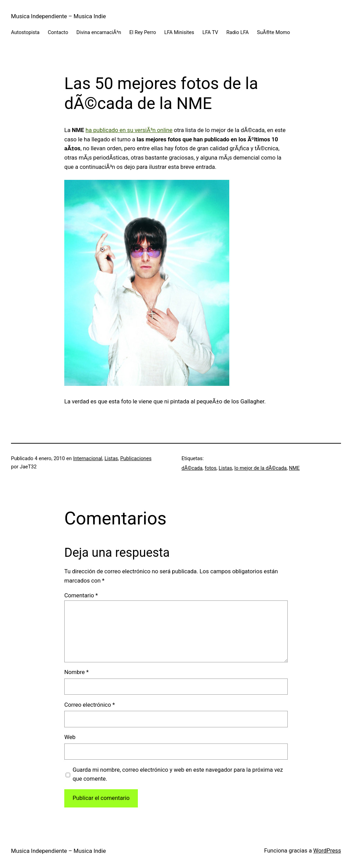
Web (70, 737)
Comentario (81, 595)
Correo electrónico (90, 705)
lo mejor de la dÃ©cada (261, 468)
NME (294, 468)
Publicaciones (136, 458)
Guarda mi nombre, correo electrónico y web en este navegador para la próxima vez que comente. (178, 774)
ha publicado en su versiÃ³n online (129, 130)
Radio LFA (238, 32)
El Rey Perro (143, 32)
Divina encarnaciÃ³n (99, 32)
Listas (111, 458)
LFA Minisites (179, 32)
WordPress (327, 851)
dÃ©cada (192, 468)
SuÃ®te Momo (274, 32)
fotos (211, 468)
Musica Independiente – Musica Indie (58, 16)
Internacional (88, 458)
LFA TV (210, 32)
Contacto (58, 32)
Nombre (76, 672)
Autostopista (25, 32)
